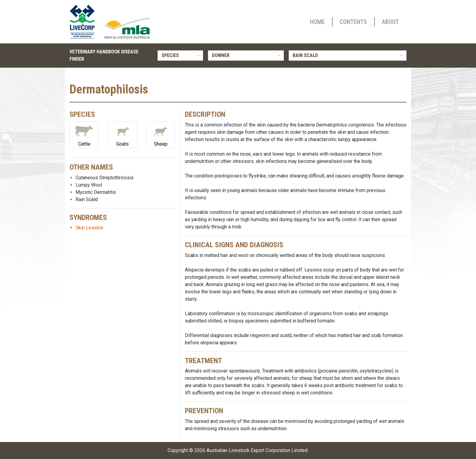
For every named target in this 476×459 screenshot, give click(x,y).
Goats (122, 134)
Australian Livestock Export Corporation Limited (257, 450)
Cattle (84, 134)
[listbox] (180, 56)
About (390, 22)
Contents (353, 22)
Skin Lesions (89, 228)
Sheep (161, 134)
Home (317, 22)
